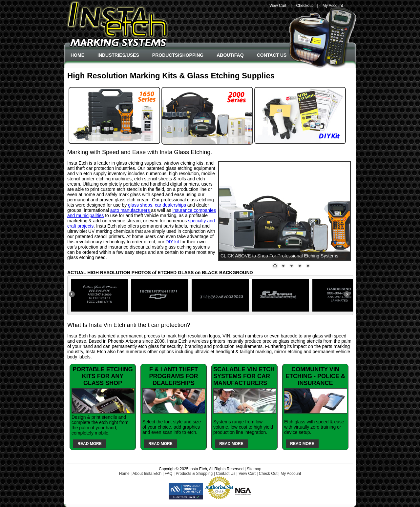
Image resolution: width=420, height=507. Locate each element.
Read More (89, 444)
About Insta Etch (147, 474)
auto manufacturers (131, 210)
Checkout (304, 6)
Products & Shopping (194, 474)
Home (77, 55)
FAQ (169, 474)
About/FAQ (230, 55)
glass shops (140, 205)
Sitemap (254, 469)
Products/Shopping (178, 55)
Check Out (268, 474)
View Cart (278, 6)
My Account (333, 6)
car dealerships (171, 205)
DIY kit (173, 242)
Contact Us (272, 55)
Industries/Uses (118, 55)
